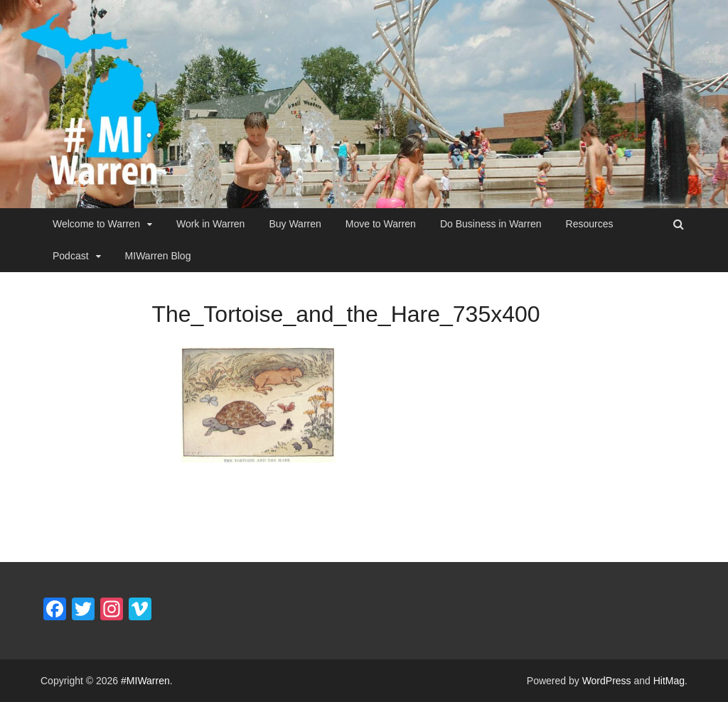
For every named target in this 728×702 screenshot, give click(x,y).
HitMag (669, 681)
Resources (590, 224)
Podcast (71, 256)
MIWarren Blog (158, 256)
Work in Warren (210, 224)
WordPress (607, 681)
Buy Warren (295, 224)
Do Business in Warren (491, 224)
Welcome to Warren (96, 224)
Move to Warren (381, 224)
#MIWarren (145, 681)
